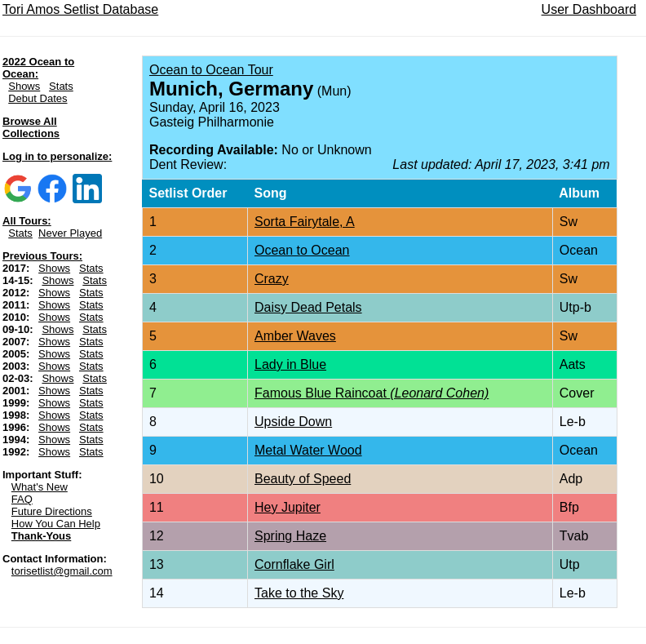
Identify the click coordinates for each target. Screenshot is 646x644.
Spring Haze (290, 536)
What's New (40, 487)
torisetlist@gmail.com (62, 571)
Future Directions (52, 511)
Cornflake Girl (294, 564)
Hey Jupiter (288, 507)
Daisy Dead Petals (308, 307)
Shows (24, 86)
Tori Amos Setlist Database (80, 9)
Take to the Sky (299, 593)
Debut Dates (38, 98)
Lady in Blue (290, 364)
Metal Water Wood (308, 450)
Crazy (272, 279)
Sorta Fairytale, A (305, 222)
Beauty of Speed (303, 479)
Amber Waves (295, 336)
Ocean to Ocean (302, 250)
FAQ (22, 499)
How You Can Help (56, 524)
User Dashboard (589, 9)
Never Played (70, 233)
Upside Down (293, 422)
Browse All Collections (31, 127)
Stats (61, 86)
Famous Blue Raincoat (372, 393)
